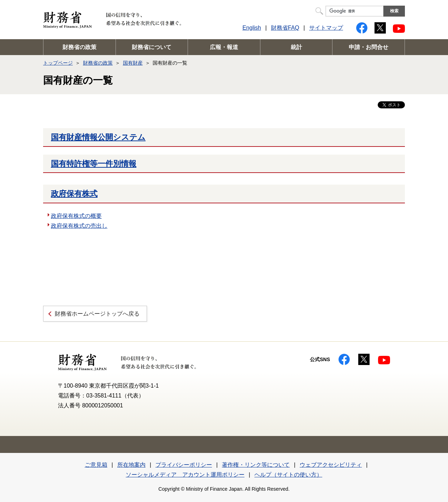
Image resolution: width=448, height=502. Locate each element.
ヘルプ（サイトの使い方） (288, 475)
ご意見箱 (96, 465)
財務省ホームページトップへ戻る (97, 314)
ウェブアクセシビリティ (331, 465)
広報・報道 (224, 47)
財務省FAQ (285, 28)
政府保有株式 (74, 194)
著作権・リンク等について (256, 465)
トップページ (58, 63)
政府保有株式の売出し (79, 226)
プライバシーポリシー (184, 465)
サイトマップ (326, 28)
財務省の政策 (79, 47)
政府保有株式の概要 (76, 216)
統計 (296, 47)
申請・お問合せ (369, 47)
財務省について (152, 47)
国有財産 (133, 63)
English (252, 28)
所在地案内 (131, 465)
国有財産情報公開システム (98, 137)
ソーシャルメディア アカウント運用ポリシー (185, 475)
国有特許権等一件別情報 (94, 164)
